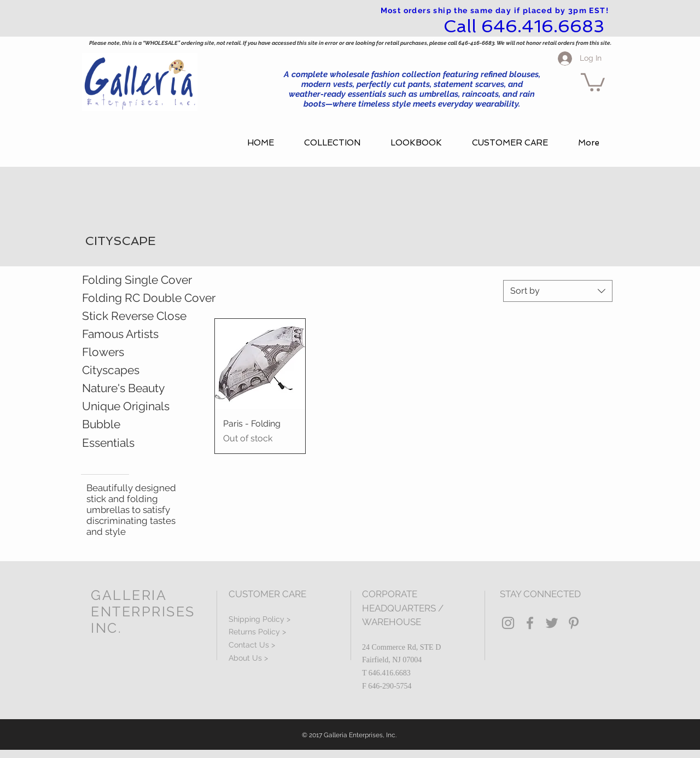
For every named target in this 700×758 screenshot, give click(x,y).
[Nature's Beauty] (136, 388)
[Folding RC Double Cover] (149, 298)
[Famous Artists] (136, 334)
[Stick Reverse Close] (134, 316)
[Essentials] (136, 443)
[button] (593, 81)
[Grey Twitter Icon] (552, 623)
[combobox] (558, 291)
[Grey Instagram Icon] (508, 623)
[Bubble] (136, 424)
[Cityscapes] (136, 370)
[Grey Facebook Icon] (530, 623)
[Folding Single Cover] (146, 280)
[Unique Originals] (136, 406)
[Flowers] (130, 352)
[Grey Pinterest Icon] (574, 623)
